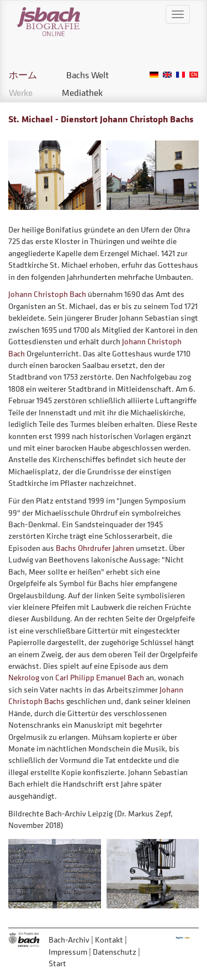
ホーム (23, 75)
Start (57, 963)
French (181, 75)
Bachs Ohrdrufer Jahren (95, 548)
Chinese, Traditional (194, 75)
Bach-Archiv (69, 940)
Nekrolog (24, 677)
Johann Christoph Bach (47, 294)
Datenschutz (115, 952)
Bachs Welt (87, 75)
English (167, 75)
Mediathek (82, 93)
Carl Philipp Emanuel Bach (100, 677)
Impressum (68, 952)
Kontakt (109, 940)
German (154, 75)
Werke (21, 93)
